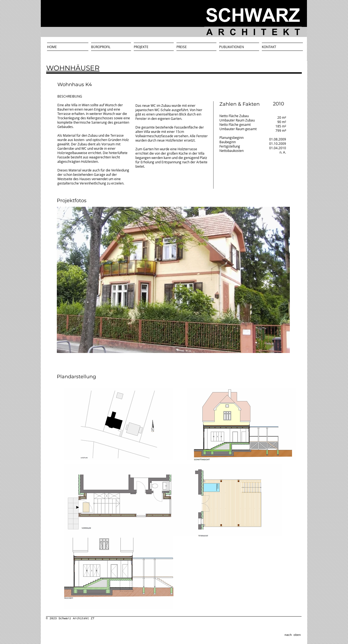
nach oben (293, 635)
